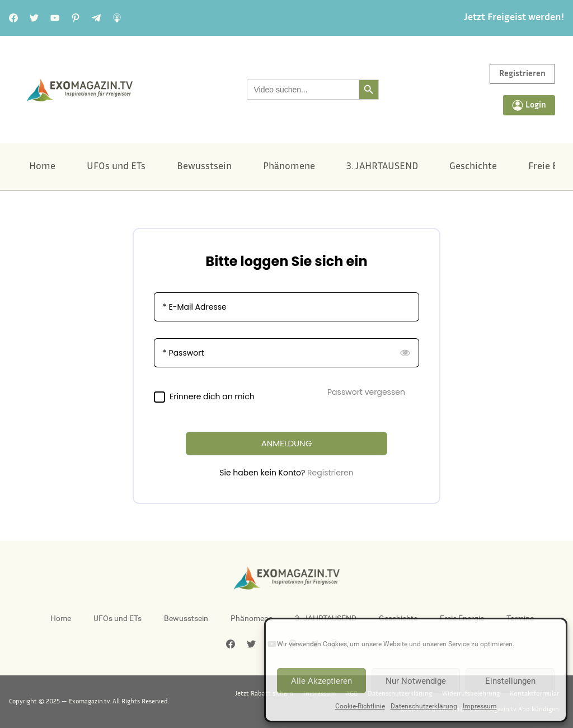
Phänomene (289, 167)
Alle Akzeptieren (321, 681)
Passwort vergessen (366, 392)
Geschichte (473, 167)
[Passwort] (286, 353)
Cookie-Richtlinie (360, 706)
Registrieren (330, 473)
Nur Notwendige (416, 681)
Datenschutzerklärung (424, 706)
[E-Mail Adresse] (286, 307)
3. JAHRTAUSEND (382, 167)
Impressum (480, 706)
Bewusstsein (204, 167)
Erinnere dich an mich (212, 397)
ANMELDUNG (287, 443)
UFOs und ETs (116, 167)
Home (42, 167)
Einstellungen (510, 681)
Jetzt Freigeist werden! (514, 18)
